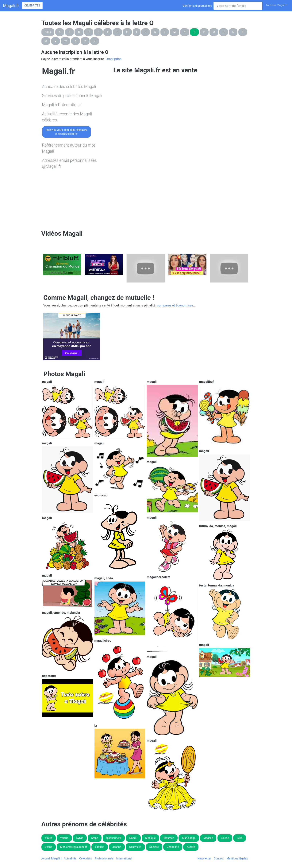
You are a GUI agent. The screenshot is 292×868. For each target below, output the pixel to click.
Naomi (133, 838)
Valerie (64, 838)
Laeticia (100, 847)
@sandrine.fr (114, 838)
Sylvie (80, 838)
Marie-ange (189, 838)
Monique (150, 838)
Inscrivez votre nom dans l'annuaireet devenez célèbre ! (67, 132)
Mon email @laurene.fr (74, 847)
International (124, 858)
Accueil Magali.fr (52, 858)
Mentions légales (237, 858)
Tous (48, 32)
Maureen (169, 838)
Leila (240, 838)
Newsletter (204, 858)
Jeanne (117, 847)
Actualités (70, 858)
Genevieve (135, 847)
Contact (219, 858)
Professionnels (104, 858)
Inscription (114, 59)
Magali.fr (11, 6)
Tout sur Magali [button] (275, 5)
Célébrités (32, 6)
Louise (225, 838)
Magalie (208, 838)
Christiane (173, 847)
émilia (49, 838)
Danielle (154, 847)
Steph (95, 838)
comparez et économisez (175, 305)
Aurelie (191, 847)
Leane (49, 847)
